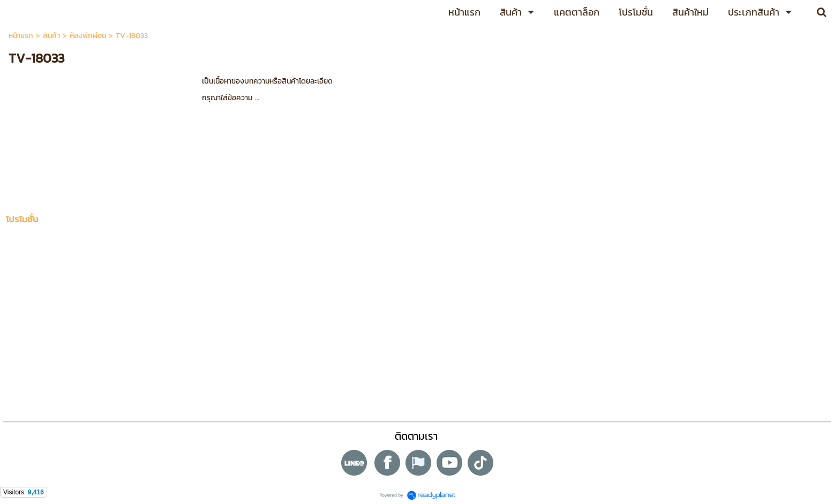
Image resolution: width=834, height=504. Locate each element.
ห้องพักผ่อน (88, 36)
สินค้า (51, 36)
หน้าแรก (21, 36)
